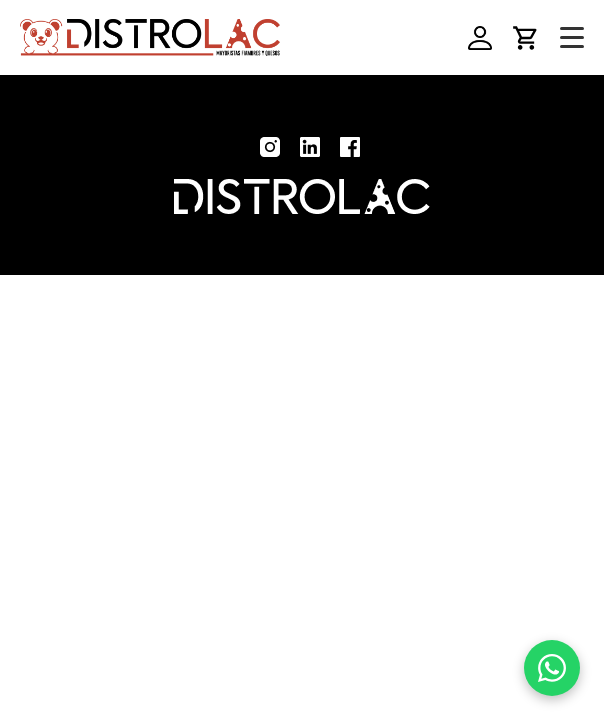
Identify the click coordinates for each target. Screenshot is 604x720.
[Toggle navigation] (572, 38)
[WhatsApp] (552, 668)
